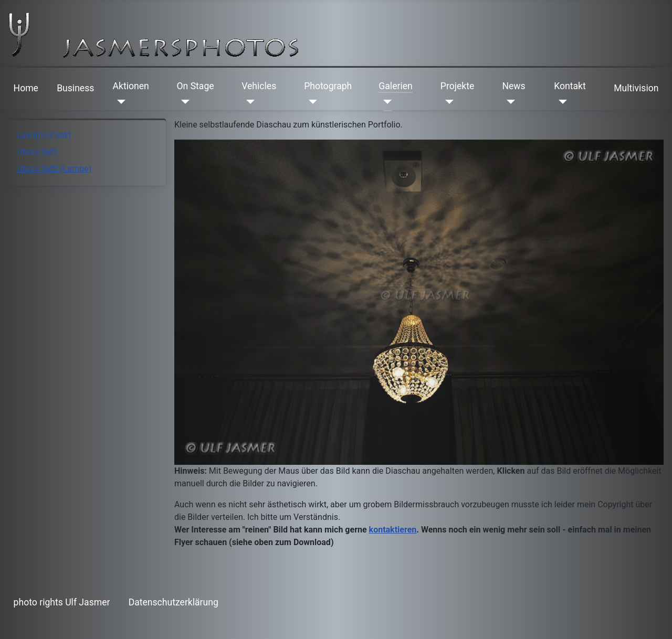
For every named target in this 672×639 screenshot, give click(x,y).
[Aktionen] (119, 102)
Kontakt (570, 86)
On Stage (195, 86)
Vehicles (259, 86)
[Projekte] (447, 102)
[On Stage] (183, 102)
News (513, 86)
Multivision (636, 88)
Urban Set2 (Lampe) (54, 169)
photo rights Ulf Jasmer (62, 602)
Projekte (457, 86)
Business (75, 88)
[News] (508, 102)
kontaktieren (393, 530)
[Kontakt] (560, 102)
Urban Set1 (38, 152)
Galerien (395, 86)
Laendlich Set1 (44, 135)
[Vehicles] (248, 102)
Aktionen (131, 86)
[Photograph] (311, 102)
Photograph (328, 86)
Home (26, 88)
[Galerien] (385, 102)
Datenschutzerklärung (174, 602)
